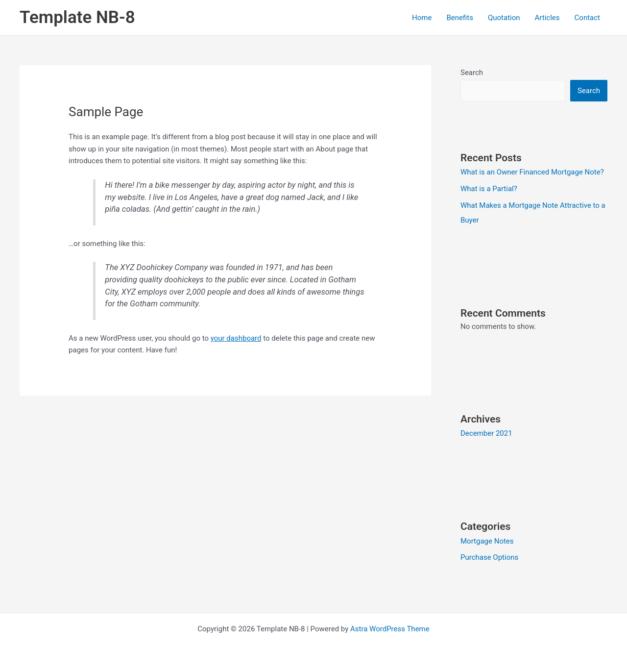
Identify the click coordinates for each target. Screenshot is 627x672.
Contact (587, 18)
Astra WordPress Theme (390, 629)
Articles (547, 18)
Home (422, 18)
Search (472, 73)
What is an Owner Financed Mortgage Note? (532, 172)
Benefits (460, 18)
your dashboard (236, 338)
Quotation (504, 18)
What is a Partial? (489, 189)
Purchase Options (489, 557)
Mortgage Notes (487, 541)
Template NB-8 (77, 17)
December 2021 (486, 433)
